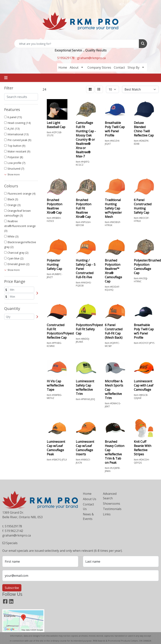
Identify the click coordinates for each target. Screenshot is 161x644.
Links (107, 514)
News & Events (88, 516)
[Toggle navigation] (6, 78)
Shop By (133, 67)
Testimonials (111, 509)
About (74, 67)
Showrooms (111, 504)
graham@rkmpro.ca (91, 58)
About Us (90, 499)
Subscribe (12, 588)
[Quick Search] (77, 44)
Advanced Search (110, 496)
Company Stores (99, 67)
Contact (119, 67)
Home (63, 67)
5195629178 (66, 58)
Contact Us (88, 507)
